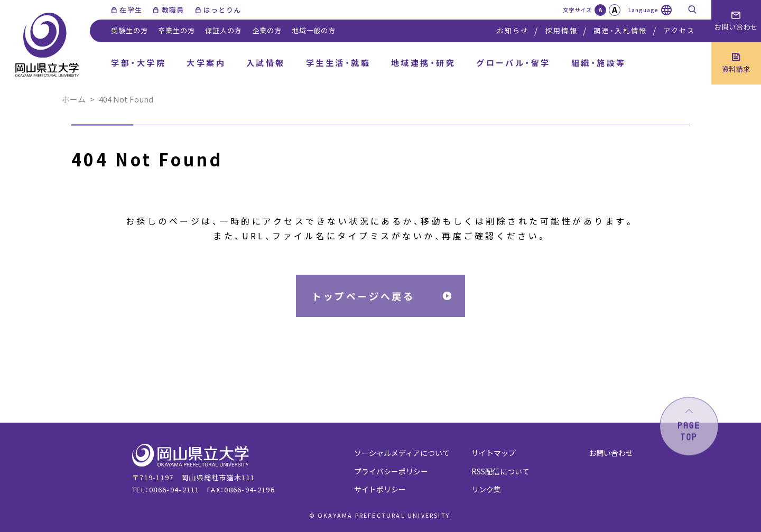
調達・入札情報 (620, 30)
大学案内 (206, 63)
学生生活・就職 (338, 63)
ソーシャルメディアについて (402, 453)
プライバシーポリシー (391, 471)
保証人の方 (223, 30)
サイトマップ (494, 453)
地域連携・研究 (423, 63)
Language (643, 10)
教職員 (173, 10)
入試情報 (266, 63)
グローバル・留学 (513, 63)
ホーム (74, 99)
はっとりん (222, 10)
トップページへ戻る (363, 296)
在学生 (131, 10)
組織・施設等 (599, 63)
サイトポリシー (380, 489)
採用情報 (562, 30)
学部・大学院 (138, 63)
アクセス (679, 30)
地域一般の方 (314, 30)
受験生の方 (129, 30)
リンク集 (486, 489)
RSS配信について (500, 471)
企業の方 (267, 30)
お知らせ (513, 30)
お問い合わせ (611, 453)
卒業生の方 (176, 30)
